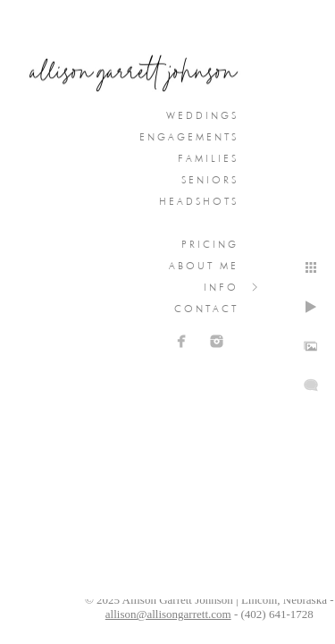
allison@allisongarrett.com (168, 614)
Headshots (199, 201)
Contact (206, 309)
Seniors (210, 180)
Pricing (210, 244)
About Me (204, 266)
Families (208, 158)
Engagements (189, 137)
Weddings (202, 115)
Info (221, 287)
